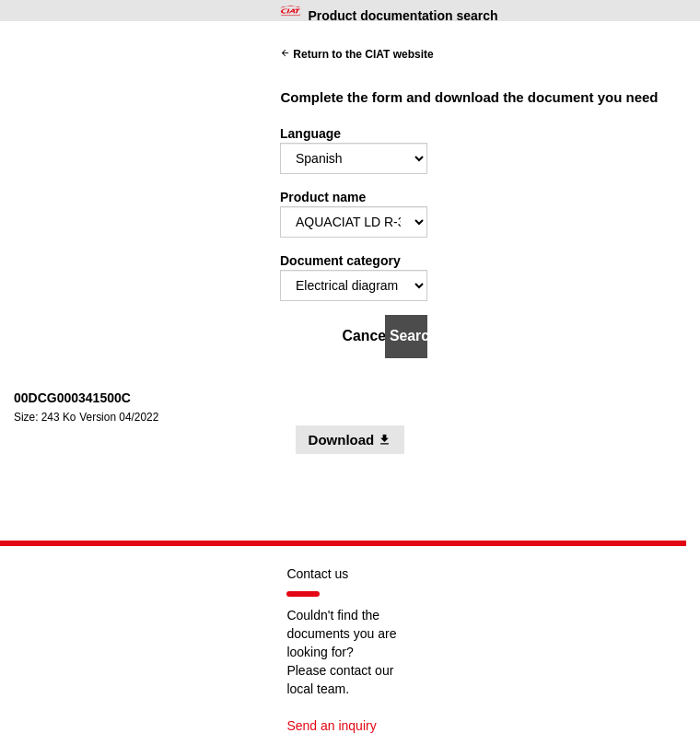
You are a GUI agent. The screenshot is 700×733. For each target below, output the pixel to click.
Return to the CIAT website (357, 54)
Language (310, 134)
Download (357, 439)
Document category (340, 261)
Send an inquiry (331, 726)
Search (408, 336)
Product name (323, 197)
